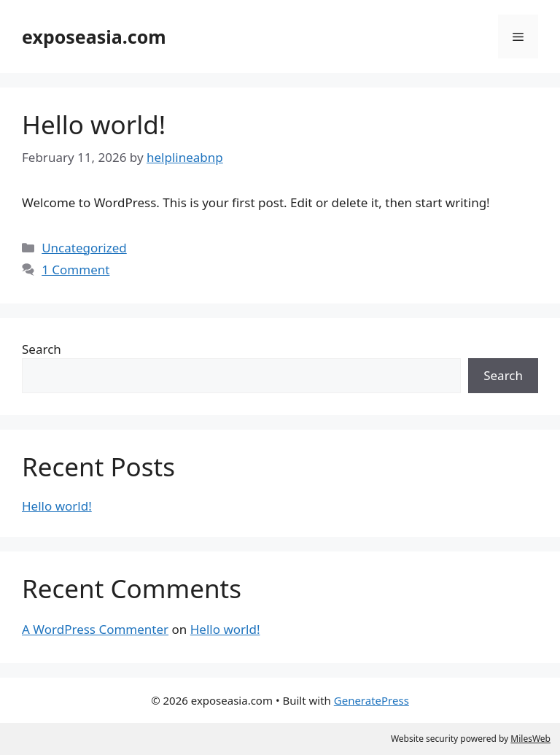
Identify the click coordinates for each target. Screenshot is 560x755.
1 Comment (75, 270)
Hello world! (94, 124)
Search (42, 349)
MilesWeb (530, 739)
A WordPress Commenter (95, 629)
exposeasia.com (94, 36)
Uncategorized (84, 248)
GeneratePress (372, 700)
